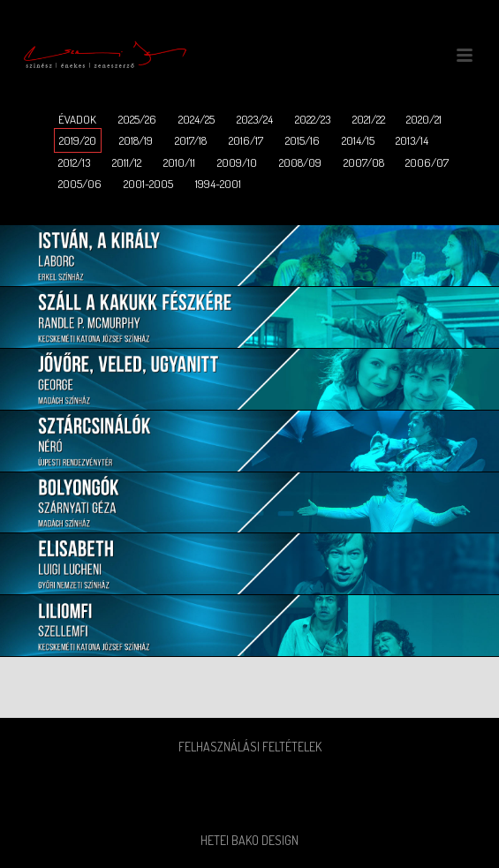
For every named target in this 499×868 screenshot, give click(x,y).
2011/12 (127, 162)
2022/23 (313, 119)
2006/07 (427, 162)
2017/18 (191, 140)
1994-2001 (218, 184)
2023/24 (255, 119)
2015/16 (302, 140)
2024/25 (197, 119)
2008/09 (300, 162)
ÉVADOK (77, 119)
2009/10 (237, 162)
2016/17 (246, 140)
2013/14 (412, 140)
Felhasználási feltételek (250, 747)
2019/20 (78, 140)
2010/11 (179, 162)
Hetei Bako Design (249, 840)
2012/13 (74, 162)
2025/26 (137, 119)
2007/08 (364, 162)
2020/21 (424, 119)
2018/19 (136, 140)
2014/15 (358, 140)
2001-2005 (148, 184)
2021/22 (369, 119)
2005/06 (80, 184)
